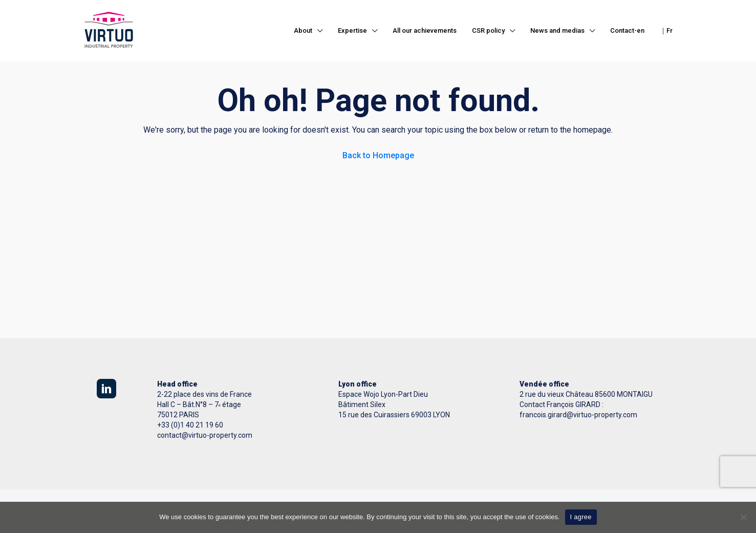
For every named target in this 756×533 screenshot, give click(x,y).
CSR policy (488, 30)
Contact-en (627, 30)
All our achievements (425, 30)
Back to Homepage (378, 155)
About (303, 30)
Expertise (352, 30)
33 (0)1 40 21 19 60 (192, 425)
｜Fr (666, 30)
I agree (581, 517)
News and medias (557, 30)
